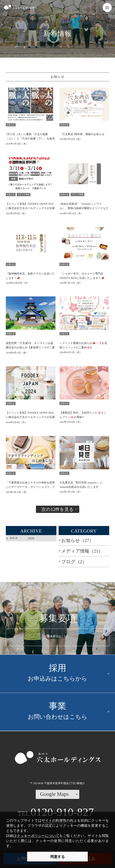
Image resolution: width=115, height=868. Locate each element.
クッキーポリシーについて (38, 836)
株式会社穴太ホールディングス (20, 7)
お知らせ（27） (77, 540)
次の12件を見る (57, 509)
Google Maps (54, 794)
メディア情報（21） (82, 551)
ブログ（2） (74, 562)
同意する (57, 857)
